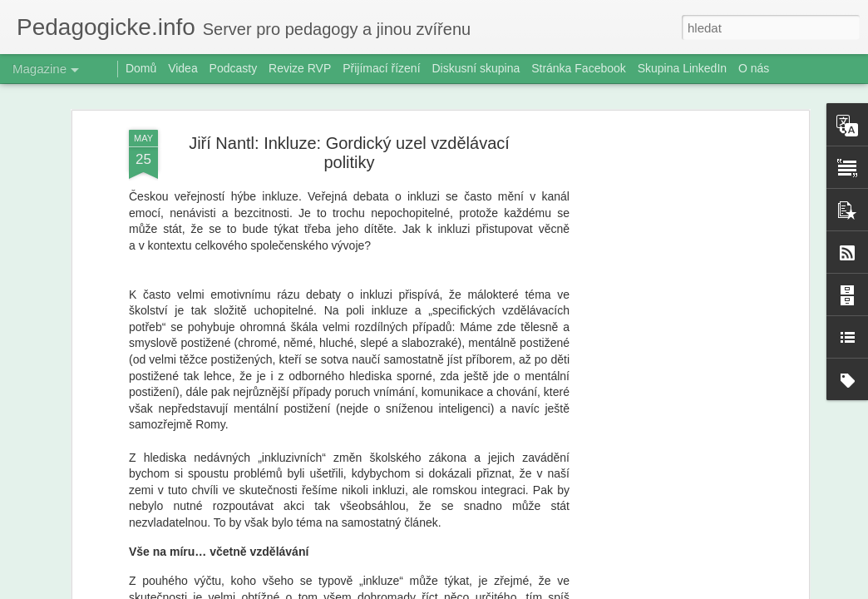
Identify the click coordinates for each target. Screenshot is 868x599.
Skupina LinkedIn (682, 68)
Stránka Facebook (579, 68)
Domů (141, 68)
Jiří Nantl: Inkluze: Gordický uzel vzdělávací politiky (349, 151)
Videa (183, 68)
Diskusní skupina (476, 68)
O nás (754, 68)
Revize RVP (300, 68)
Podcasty (234, 68)
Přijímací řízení (381, 68)
